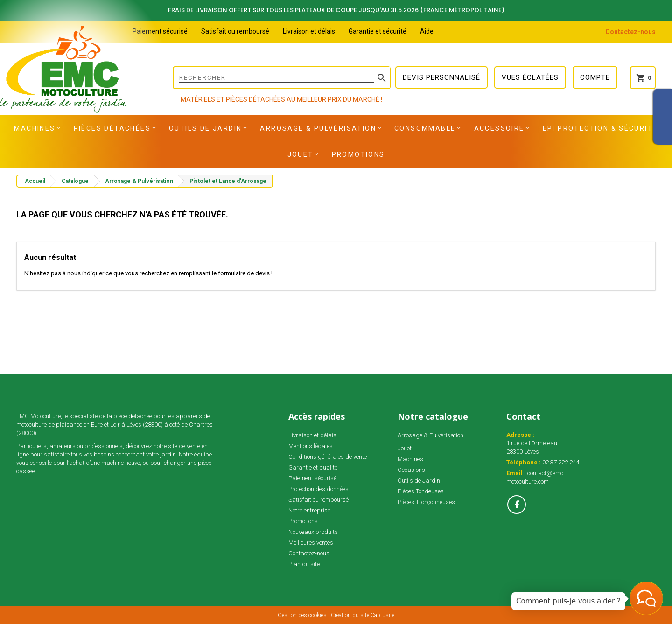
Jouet (301, 154)
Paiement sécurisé (160, 31)
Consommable (425, 128)
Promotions (358, 154)
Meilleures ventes (311, 543)
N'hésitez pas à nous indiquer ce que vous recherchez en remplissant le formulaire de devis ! (148, 273)
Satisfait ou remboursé (235, 31)
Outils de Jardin (205, 128)
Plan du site (304, 564)
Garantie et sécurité (378, 31)
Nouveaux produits (313, 532)
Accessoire (499, 128)
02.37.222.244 (561, 462)
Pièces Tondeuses (421, 491)
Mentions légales (311, 446)
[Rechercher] (282, 78)
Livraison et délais (309, 31)
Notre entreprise (309, 510)
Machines (35, 128)
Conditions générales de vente (328, 457)
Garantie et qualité (313, 467)
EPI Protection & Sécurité (600, 128)
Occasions (411, 470)
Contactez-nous (630, 32)
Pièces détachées (112, 128)
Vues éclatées (530, 77)
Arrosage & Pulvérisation (318, 128)
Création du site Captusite (363, 615)
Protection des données (318, 489)
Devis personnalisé (441, 77)
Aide (427, 31)
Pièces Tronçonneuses (426, 502)
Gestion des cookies (302, 615)
